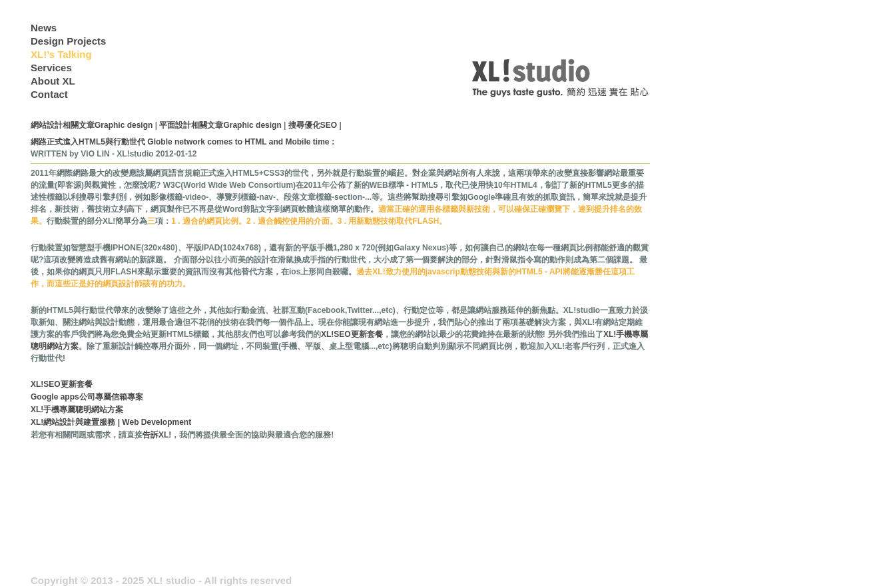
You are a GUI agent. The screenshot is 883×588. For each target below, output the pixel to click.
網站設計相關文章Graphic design (92, 125)
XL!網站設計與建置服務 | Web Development (111, 422)
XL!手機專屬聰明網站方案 (77, 410)
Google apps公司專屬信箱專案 (87, 397)
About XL (53, 81)
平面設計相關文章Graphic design (220, 125)
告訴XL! (157, 435)
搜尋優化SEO (314, 125)
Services (51, 68)
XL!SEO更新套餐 (352, 334)
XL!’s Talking (61, 54)
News (44, 28)
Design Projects (68, 41)
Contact (49, 94)
